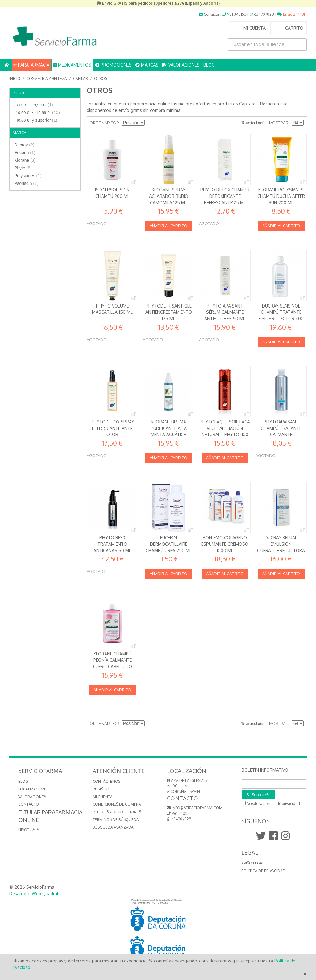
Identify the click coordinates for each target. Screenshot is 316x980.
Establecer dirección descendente (150, 123)
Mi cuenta (103, 797)
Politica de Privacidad (263, 871)
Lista (172, 123)
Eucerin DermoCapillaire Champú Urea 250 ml (169, 544)
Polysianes (28, 176)
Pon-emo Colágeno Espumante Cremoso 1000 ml (225, 544)
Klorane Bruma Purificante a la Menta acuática (169, 428)
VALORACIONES (181, 65)
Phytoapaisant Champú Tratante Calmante (281, 428)
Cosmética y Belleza (47, 78)
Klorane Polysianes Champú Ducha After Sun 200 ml (281, 196)
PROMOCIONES (113, 65)
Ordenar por (104, 123)
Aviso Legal (253, 863)
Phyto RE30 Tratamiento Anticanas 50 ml (112, 544)
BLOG (209, 65)
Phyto (23, 168)
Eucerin (25, 153)
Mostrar (279, 123)
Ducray (24, 145)
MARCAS (147, 65)
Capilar (81, 78)
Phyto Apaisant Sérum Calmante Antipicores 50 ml (225, 312)
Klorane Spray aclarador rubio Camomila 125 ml (169, 196)
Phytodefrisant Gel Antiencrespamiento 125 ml (169, 312)
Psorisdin (26, 183)
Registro (102, 789)
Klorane (25, 160)
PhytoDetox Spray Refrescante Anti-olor (112, 428)
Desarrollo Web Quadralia (35, 894)
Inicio (15, 78)
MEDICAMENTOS (72, 65)
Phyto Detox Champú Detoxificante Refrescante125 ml (225, 196)
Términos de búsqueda (116, 820)
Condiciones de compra (117, 804)
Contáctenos (106, 781)
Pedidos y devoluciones (117, 812)
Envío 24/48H (292, 14)
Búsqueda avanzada (113, 827)
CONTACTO (29, 804)
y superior (36, 120)
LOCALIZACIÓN (32, 789)
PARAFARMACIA (31, 65)
